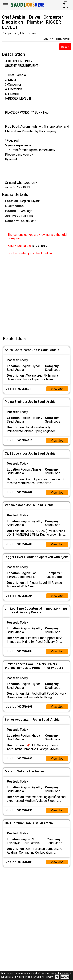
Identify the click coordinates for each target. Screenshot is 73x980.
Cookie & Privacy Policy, (16, 977)
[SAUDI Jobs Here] (27, 7)
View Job (57, 389)
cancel (65, 977)
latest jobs (40, 246)
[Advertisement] (36, 295)
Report (65, 47)
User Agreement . (45, 977)
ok (57, 977)
